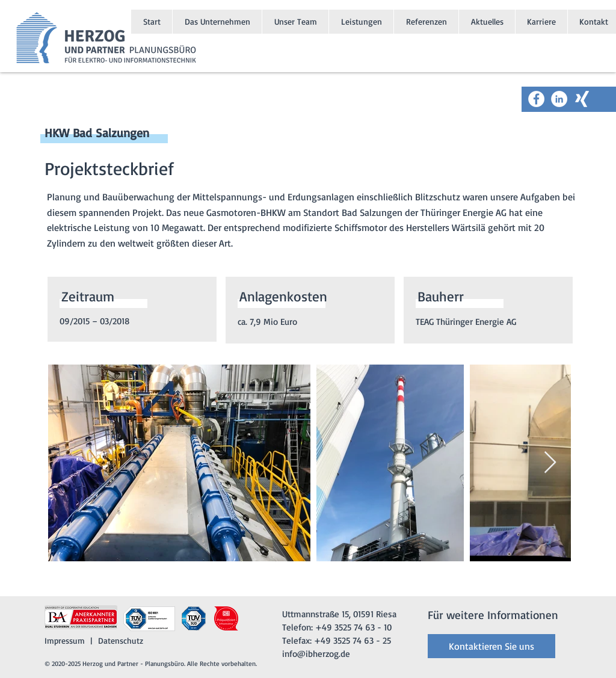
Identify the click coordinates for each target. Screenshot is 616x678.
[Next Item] (550, 463)
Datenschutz (121, 640)
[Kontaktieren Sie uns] (491, 646)
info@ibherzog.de (316, 654)
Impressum (65, 640)
